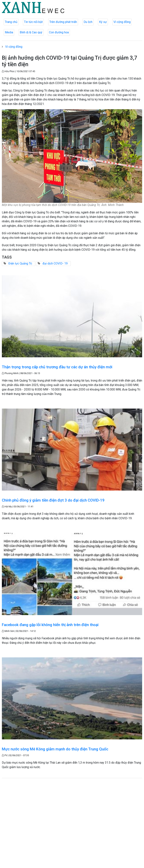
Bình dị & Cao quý (31, 32)
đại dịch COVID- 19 (55, 263)
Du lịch (88, 22)
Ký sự (103, 22)
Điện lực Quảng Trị (20, 263)
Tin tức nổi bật (33, 22)
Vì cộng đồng (122, 22)
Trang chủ (11, 22)
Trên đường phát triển (63, 22)
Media (9, 32)
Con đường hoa (59, 32)
